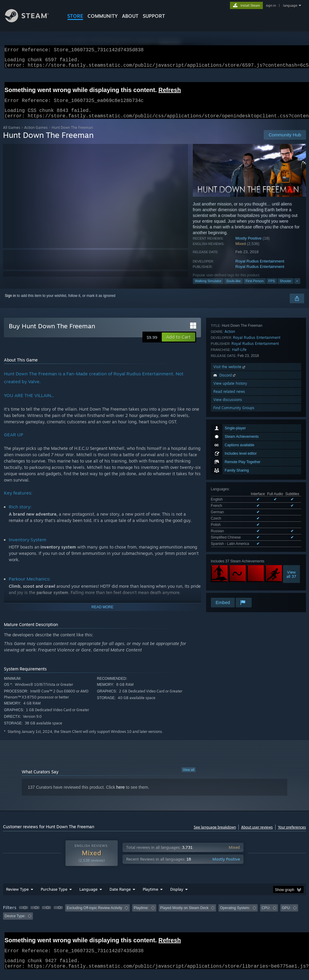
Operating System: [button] (235, 915)
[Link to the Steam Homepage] (31, 21)
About (130, 16)
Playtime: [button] (141, 915)
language (290, 5)
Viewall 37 (291, 466)
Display (177, 896)
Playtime (150, 896)
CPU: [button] (266, 915)
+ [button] (297, 288)
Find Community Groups (234, 575)
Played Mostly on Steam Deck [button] (184, 915)
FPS (272, 288)
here (120, 794)
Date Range (120, 896)
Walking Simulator (208, 288)
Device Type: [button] (15, 923)
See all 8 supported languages (235, 437)
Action (230, 499)
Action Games (36, 135)
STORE (75, 16)
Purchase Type (54, 896)
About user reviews (257, 834)
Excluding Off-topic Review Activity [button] (94, 915)
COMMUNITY (103, 16)
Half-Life (239, 517)
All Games (12, 135)
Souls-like (234, 288)
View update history (230, 551)
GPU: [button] (286, 915)
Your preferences (292, 834)
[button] (178, 344)
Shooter (286, 288)
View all (189, 777)
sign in (271, 5)
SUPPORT (154, 16)
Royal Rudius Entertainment (260, 268)
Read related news (229, 559)
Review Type (17, 896)
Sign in (10, 303)
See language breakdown (215, 834)
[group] (154, 919)
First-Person (255, 288)
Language (88, 896)
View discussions (228, 567)
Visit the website (230, 534)
